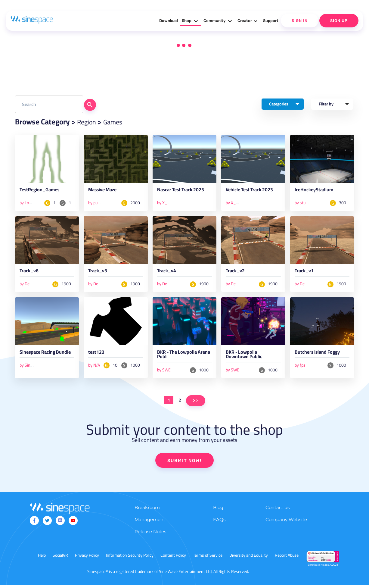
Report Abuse (287, 558)
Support (271, 21)
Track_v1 (305, 273)
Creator (248, 21)
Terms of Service (208, 558)
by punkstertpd (102, 203)
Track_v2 (236, 273)
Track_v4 (168, 273)
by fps (300, 367)
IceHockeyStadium (316, 191)
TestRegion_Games (42, 191)
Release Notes (150, 535)
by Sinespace (31, 373)
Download (169, 21)
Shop (191, 21)
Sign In (300, 21)
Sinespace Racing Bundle (40, 358)
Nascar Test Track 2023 (184, 191)
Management (150, 523)
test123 (98, 355)
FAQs (219, 523)
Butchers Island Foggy (321, 355)
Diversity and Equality (249, 558)
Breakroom (147, 511)
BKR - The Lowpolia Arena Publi (180, 358)
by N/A (94, 367)
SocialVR (60, 558)
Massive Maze (105, 191)
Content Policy (173, 558)
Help (42, 558)
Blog (218, 511)
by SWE (164, 373)
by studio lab (306, 203)
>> (196, 403)
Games (117, 122)
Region (88, 122)
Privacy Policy (87, 558)
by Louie (27, 203)
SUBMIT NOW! (184, 464)
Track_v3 (99, 273)
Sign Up (339, 21)
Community (219, 21)
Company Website (286, 523)
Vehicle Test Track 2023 (253, 191)
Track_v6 (30, 273)
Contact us (278, 511)
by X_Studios (169, 203)
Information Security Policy (130, 558)
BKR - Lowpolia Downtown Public (247, 358)
